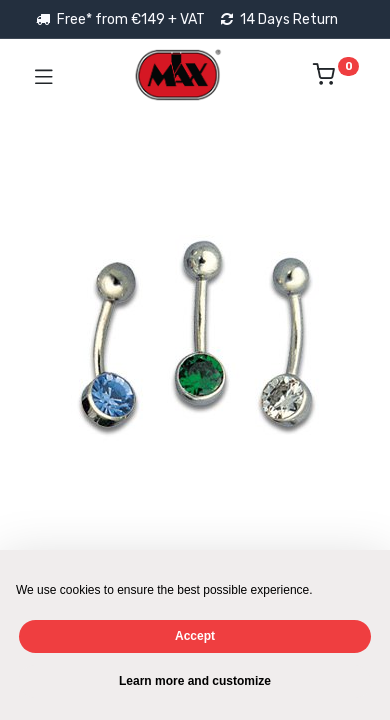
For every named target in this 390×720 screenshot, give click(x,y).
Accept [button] (195, 636)
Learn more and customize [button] (195, 681)
